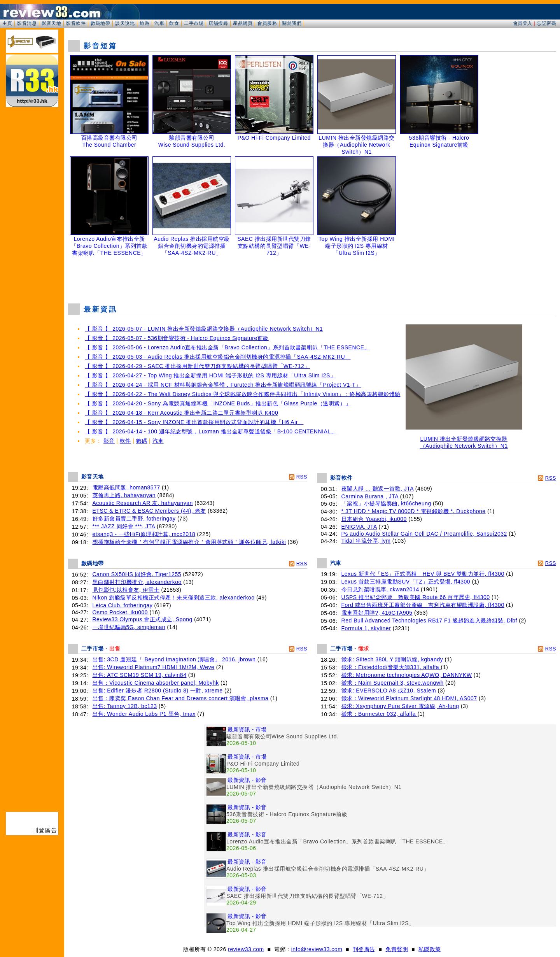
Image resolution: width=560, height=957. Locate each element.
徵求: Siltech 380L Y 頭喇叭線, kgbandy (392, 659)
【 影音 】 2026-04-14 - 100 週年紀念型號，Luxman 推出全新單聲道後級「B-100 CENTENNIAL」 (211, 431)
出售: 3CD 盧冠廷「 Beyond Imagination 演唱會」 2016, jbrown (174, 659)
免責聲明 (397, 949)
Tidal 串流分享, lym (366, 541)
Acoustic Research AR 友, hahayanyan (143, 503)
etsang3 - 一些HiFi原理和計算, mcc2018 (144, 534)
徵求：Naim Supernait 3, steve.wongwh (393, 683)
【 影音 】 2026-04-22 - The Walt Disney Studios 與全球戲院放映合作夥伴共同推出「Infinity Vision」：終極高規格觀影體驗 (243, 394)
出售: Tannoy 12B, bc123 (125, 706)
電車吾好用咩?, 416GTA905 (377, 613)
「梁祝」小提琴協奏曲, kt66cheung (386, 503)
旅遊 (144, 23)
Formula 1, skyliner (366, 628)
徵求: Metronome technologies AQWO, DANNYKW (407, 675)
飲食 (174, 23)
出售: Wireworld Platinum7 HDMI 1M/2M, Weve (154, 667)
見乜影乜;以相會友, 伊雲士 (126, 590)
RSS (302, 477)
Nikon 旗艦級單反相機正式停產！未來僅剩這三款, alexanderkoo (174, 598)
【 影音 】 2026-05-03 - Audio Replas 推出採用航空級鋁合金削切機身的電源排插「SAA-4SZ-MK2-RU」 (218, 357)
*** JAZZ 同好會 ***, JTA (124, 526)
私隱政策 (430, 949)
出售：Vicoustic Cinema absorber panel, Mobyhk (156, 683)
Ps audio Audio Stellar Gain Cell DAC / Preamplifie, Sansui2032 (424, 534)
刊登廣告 (364, 949)
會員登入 (523, 23)
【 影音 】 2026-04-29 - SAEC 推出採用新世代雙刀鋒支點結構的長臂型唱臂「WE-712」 (197, 366)
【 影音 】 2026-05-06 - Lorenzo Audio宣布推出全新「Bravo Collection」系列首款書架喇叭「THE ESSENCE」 (227, 347)
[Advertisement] (312, 278)
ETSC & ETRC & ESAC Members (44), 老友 (149, 511)
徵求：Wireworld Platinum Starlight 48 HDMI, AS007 (409, 698)
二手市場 (194, 23)
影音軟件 (76, 23)
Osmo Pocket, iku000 (120, 612)
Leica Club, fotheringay (123, 605)
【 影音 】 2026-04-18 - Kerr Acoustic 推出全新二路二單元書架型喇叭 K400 (181, 413)
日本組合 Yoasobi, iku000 (374, 519)
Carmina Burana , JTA (370, 496)
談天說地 (125, 23)
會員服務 (267, 23)
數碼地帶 (100, 23)
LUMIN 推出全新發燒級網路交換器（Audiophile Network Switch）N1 (464, 440)
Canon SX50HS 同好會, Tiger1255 (137, 574)
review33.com (246, 949)
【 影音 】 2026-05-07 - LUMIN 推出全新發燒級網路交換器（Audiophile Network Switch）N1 (204, 329)
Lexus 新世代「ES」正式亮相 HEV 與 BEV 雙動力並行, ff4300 (423, 574)
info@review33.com (317, 949)
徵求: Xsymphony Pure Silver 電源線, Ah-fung (400, 706)
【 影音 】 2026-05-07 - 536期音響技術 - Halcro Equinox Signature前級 (177, 338)
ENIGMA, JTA (359, 527)
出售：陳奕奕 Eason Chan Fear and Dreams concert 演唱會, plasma (181, 698)
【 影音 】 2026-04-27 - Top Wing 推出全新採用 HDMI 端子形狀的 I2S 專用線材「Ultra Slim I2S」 (210, 375)
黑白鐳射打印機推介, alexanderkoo (137, 582)
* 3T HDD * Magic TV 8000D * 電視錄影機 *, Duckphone (414, 511)
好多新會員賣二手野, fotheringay (134, 519)
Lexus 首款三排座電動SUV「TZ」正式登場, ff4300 (406, 582)
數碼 (142, 441)
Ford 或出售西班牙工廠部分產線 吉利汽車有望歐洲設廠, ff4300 (423, 605)
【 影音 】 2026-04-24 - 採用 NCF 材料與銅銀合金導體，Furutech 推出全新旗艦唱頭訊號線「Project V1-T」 (223, 385)
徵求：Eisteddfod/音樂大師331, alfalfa (391, 667)
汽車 (159, 23)
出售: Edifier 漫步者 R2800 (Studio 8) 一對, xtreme (158, 691)
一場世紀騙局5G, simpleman (129, 627)
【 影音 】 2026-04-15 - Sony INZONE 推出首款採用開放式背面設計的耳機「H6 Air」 (194, 422)
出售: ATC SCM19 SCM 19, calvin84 (140, 675)
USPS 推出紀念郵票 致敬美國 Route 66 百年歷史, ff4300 (416, 597)
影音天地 (51, 23)
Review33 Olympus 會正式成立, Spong (143, 619)
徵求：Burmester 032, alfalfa (380, 714)
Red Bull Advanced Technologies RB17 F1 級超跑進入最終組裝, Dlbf (429, 620)
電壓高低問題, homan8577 (126, 487)
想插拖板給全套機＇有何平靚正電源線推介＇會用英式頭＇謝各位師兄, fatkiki (189, 542)
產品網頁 (243, 23)
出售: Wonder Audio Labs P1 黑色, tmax (144, 714)
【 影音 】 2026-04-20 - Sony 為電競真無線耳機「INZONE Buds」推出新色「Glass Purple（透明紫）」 (218, 403)
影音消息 (27, 23)
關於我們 (292, 23)
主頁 (7, 23)
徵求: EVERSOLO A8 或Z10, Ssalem (389, 691)
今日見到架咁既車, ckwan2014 (380, 589)
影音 (109, 441)
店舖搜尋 (218, 23)
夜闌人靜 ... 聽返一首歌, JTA (378, 489)
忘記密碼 (546, 23)
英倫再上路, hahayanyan (124, 495)
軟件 (125, 441)
